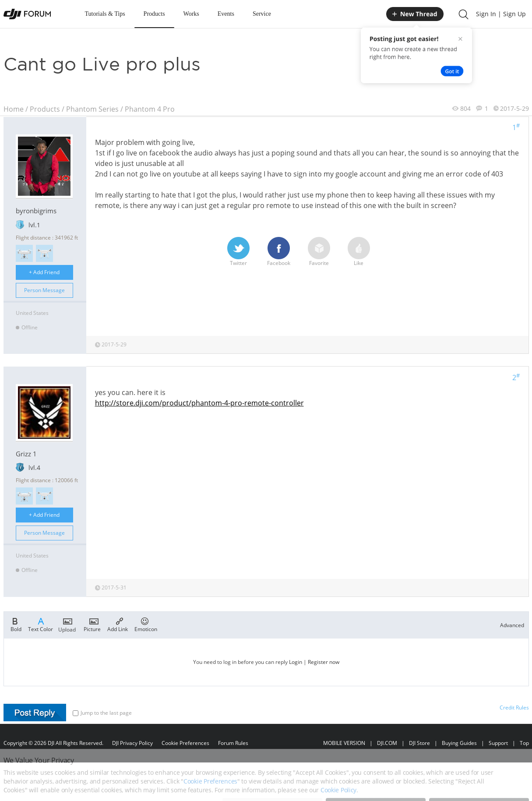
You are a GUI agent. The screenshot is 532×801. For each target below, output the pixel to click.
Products (154, 14)
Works (191, 14)
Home (14, 109)
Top (524, 743)
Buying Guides (459, 743)
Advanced (512, 625)
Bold (16, 624)
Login (296, 662)
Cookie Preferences (185, 743)
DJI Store (419, 743)
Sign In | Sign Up (501, 14)
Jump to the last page (102, 713)
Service (262, 14)
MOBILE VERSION (344, 743)
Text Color (41, 624)
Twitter (238, 252)
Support (498, 743)
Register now (324, 662)
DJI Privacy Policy (132, 743)
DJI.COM (387, 743)
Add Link (118, 624)
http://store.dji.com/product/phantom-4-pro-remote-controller (199, 403)
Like (359, 252)
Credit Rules (514, 707)
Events (226, 14)
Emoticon (146, 624)
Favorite (319, 252)
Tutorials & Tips (105, 14)
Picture (92, 624)
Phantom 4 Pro (150, 109)
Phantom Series (92, 109)
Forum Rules (233, 743)
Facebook (279, 252)
